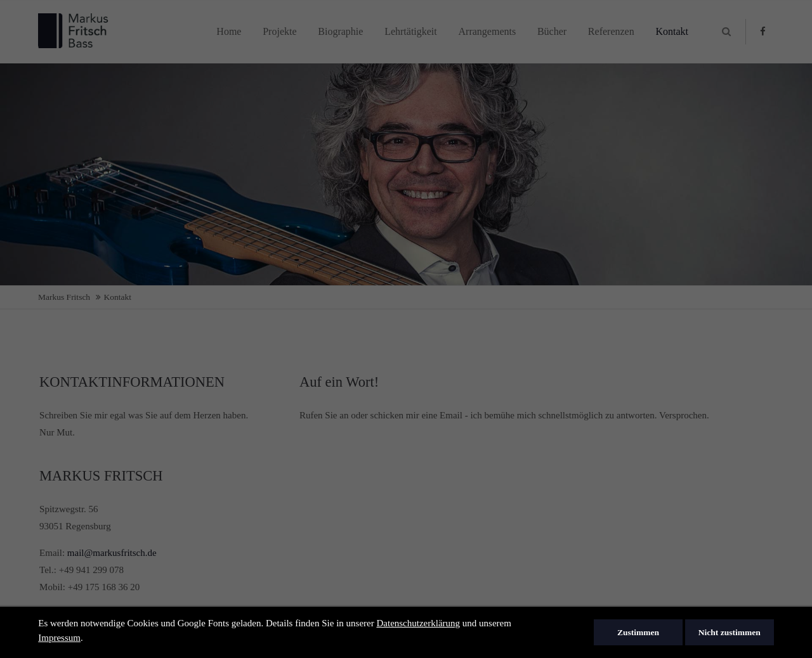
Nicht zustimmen (730, 632)
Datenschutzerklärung (418, 623)
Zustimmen (638, 632)
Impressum (59, 638)
